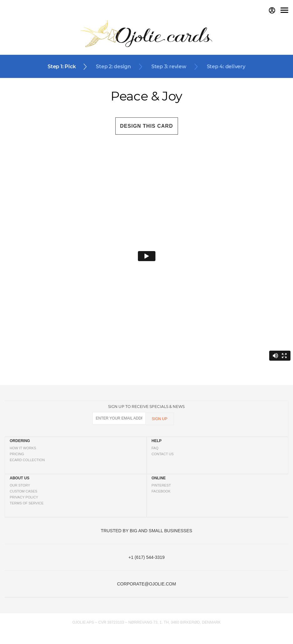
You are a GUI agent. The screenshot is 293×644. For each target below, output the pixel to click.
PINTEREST (161, 485)
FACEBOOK (161, 491)
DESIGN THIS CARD (146, 126)
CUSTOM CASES (24, 491)
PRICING (17, 454)
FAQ (155, 448)
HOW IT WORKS (23, 448)
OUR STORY (20, 485)
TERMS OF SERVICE (27, 503)
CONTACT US (163, 454)
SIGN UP (159, 419)
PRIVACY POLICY (24, 497)
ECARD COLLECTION (27, 460)
